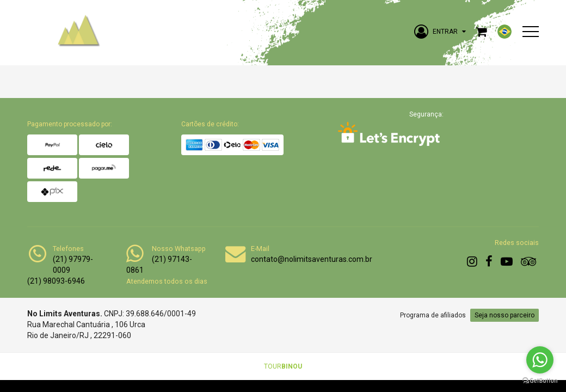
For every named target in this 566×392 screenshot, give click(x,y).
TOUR (283, 366)
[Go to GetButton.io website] (540, 381)
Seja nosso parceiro (505, 315)
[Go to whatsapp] (540, 360)
